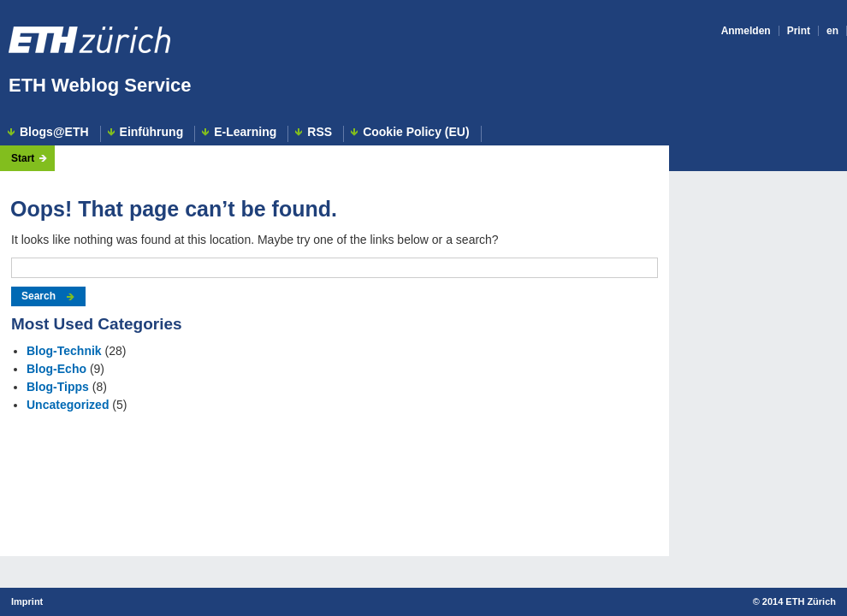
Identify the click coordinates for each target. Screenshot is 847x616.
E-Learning (245, 132)
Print (799, 31)
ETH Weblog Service (100, 85)
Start (23, 158)
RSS (320, 132)
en (832, 31)
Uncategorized (68, 405)
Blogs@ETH (54, 132)
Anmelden (746, 31)
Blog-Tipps (58, 387)
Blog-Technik (64, 351)
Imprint (27, 601)
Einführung (152, 132)
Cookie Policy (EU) (416, 132)
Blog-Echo (56, 369)
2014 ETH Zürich (799, 601)
